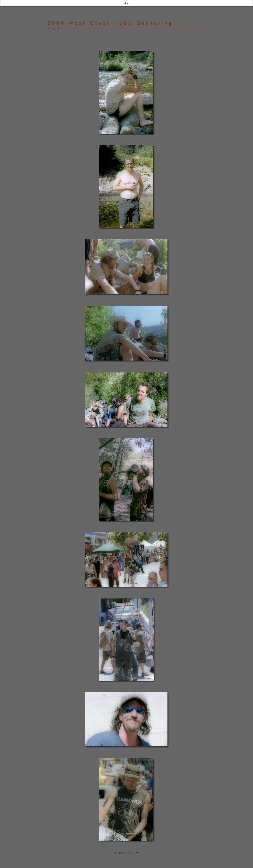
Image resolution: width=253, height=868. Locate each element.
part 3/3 (127, 853)
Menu (128, 3)
